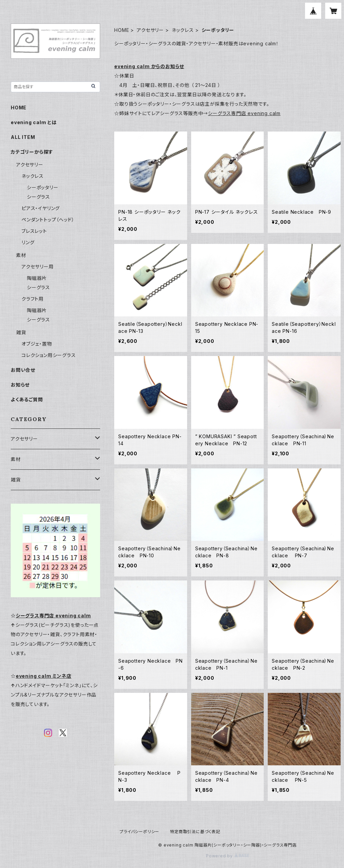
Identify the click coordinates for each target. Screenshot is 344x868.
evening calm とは (34, 122)
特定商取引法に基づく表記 (195, 832)
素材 (21, 255)
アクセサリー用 (38, 267)
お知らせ (20, 385)
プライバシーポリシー (139, 832)
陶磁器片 (37, 278)
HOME (122, 30)
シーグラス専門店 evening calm (244, 113)
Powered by (227, 856)
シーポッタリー (43, 187)
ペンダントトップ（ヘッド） (48, 220)
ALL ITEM (23, 137)
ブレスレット (34, 231)
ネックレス (183, 30)
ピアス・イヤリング (41, 208)
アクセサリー (150, 30)
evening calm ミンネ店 (44, 676)
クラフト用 (33, 299)
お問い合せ (23, 370)
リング (28, 242)
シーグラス (38, 197)
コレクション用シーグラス (49, 355)
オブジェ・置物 (37, 344)
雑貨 (21, 332)
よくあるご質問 (27, 399)
